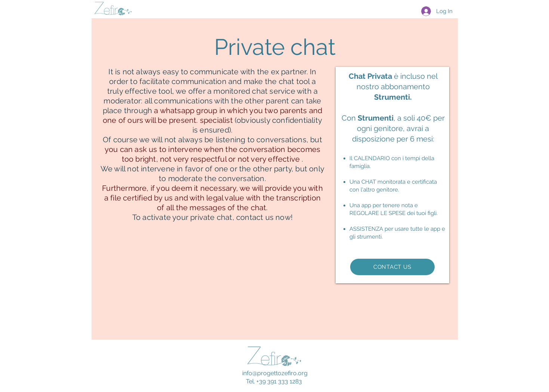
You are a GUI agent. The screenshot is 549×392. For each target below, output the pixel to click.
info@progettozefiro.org (275, 373)
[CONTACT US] (392, 267)
